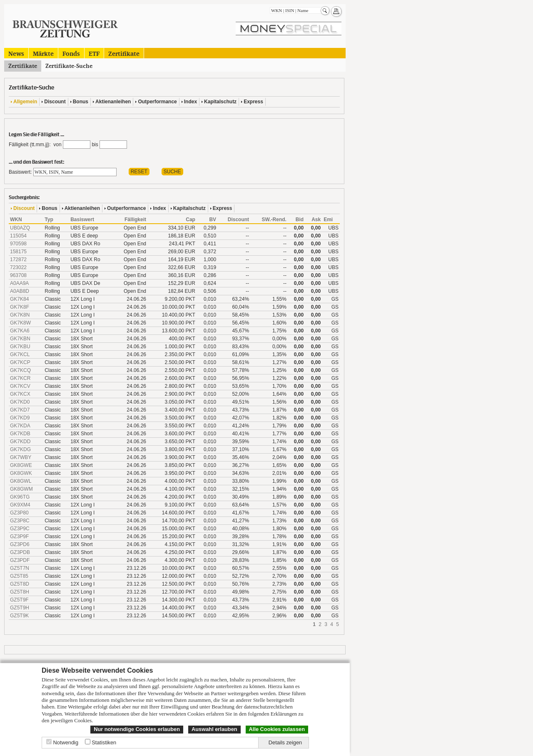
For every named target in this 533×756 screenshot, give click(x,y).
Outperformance (157, 102)
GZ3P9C (20, 529)
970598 (18, 244)
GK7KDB (20, 434)
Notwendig (66, 742)
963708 (18, 275)
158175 (18, 252)
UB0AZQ (20, 228)
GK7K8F (20, 307)
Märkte (43, 53)
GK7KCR (20, 378)
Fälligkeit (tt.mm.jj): (30, 145)
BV (213, 220)
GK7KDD (20, 442)
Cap (191, 220)
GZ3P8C (20, 521)
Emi (328, 220)
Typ (49, 220)
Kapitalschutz (220, 102)
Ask (316, 220)
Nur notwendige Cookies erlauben (137, 729)
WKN (16, 220)
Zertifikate (124, 53)
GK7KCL (20, 354)
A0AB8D (20, 291)
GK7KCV (20, 386)
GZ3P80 (19, 513)
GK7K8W (20, 323)
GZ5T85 (19, 576)
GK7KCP (20, 362)
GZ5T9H (20, 608)
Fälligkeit (135, 220)
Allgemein (25, 102)
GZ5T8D (20, 584)
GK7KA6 (20, 331)
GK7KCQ (20, 370)
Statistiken (104, 742)
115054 (18, 236)
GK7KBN (20, 339)
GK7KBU (20, 347)
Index (191, 102)
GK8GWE (21, 465)
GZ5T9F (19, 600)
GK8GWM (21, 489)
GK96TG (20, 497)
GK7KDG (20, 449)
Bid (300, 220)
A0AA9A (19, 283)
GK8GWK (21, 473)
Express (253, 102)
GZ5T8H (20, 592)
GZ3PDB (20, 552)
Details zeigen (285, 742)
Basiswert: (20, 172)
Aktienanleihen (113, 102)
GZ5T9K (19, 616)
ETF (94, 53)
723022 (18, 267)
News (16, 53)
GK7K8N (20, 315)
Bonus (81, 102)
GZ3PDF (20, 560)
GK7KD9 (20, 418)
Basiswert (82, 220)
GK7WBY (21, 457)
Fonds (71, 53)
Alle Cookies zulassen (277, 729)
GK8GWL (21, 481)
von (56, 145)
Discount (55, 102)
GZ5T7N (20, 568)
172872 (18, 259)
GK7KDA (20, 426)
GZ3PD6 (20, 544)
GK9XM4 (20, 505)
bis (95, 145)
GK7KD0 (20, 402)
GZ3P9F (19, 536)
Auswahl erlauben (214, 729)
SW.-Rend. (274, 220)
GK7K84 (19, 299)
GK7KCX (20, 394)
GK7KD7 (20, 410)
